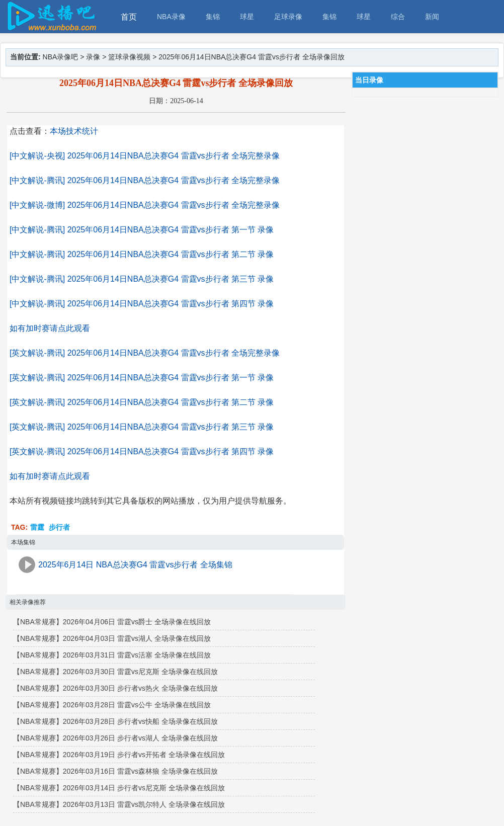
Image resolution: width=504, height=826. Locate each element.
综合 (398, 17)
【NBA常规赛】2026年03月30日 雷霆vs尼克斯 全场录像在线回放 (115, 672)
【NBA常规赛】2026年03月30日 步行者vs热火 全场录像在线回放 (115, 688)
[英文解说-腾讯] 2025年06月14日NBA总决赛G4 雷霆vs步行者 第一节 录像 (142, 378)
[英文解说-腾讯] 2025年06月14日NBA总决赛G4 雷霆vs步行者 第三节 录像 (142, 427)
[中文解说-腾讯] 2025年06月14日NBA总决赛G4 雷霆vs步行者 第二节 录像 (142, 254)
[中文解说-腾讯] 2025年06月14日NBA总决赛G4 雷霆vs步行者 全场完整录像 (145, 180)
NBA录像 (171, 17)
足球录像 (288, 17)
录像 (93, 57)
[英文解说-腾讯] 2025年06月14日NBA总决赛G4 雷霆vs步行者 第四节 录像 (142, 451)
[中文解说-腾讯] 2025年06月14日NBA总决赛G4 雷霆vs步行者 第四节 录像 (142, 304)
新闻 (432, 17)
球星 (247, 17)
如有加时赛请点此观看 (50, 328)
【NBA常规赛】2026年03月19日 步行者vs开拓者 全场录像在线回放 (119, 755)
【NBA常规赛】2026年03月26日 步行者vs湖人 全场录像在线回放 (115, 738)
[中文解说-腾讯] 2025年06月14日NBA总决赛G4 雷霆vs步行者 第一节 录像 (142, 230)
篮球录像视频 (129, 57)
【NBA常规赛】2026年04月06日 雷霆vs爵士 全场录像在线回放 (112, 622)
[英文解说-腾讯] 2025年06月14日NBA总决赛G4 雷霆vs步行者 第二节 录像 (142, 402)
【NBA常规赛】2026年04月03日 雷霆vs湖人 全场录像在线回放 (112, 638)
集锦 (213, 17)
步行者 (59, 527)
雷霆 (37, 527)
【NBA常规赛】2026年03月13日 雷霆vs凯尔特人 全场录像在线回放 (119, 804)
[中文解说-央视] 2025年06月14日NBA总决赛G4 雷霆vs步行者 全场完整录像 (145, 156)
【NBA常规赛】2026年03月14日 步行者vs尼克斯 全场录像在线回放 (119, 788)
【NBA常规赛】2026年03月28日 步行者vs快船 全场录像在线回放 (115, 721)
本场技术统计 (74, 131)
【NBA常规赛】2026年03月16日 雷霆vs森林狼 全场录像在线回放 (115, 771)
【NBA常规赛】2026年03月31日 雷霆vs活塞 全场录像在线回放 (112, 655)
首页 (129, 17)
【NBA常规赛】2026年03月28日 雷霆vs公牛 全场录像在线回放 (112, 705)
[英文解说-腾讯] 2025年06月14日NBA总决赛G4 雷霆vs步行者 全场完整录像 (145, 353)
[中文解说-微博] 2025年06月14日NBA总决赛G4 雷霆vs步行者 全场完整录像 (145, 205)
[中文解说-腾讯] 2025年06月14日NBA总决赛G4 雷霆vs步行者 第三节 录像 (142, 279)
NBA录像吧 (61, 57)
